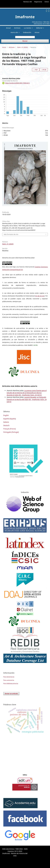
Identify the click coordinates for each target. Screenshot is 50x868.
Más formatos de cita (11, 234)
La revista (28, 28)
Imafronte (25, 17)
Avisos (37, 32)
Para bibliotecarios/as (11, 684)
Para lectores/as (9, 677)
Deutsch (6, 425)
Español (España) (10, 419)
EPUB (44, 70)
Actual (8, 28)
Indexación (27, 32)
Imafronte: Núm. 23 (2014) (32, 395)
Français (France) (10, 429)
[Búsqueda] (25, 37)
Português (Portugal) (11, 432)
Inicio (4, 47)
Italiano (6, 422)
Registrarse (38, 2)
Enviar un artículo (11, 694)
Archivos (17, 28)
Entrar (47, 2)
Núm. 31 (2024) (22, 47)
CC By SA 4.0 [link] (40, 296)
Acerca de (14, 32)
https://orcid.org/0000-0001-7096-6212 (17, 83)
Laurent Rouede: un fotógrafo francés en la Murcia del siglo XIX (26, 398)
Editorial (39, 28)
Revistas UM (27, 2)
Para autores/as (9, 680)
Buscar (25, 41)
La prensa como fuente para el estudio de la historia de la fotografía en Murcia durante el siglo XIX (27, 393)
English (6, 415)
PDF (36, 70)
